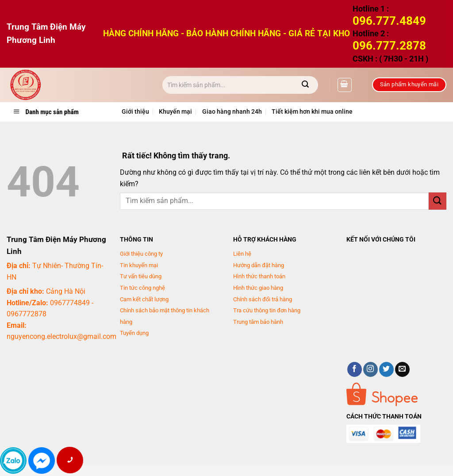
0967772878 (27, 314)
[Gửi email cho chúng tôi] (402, 369)
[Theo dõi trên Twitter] (386, 369)
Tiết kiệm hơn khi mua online (312, 112)
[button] (345, 85)
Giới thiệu (135, 112)
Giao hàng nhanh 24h (232, 112)
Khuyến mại (175, 112)
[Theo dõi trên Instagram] (370, 369)
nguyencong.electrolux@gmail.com (61, 336)
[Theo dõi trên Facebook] (355, 369)
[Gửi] (305, 85)
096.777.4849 (389, 21)
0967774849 (70, 303)
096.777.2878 (389, 46)
